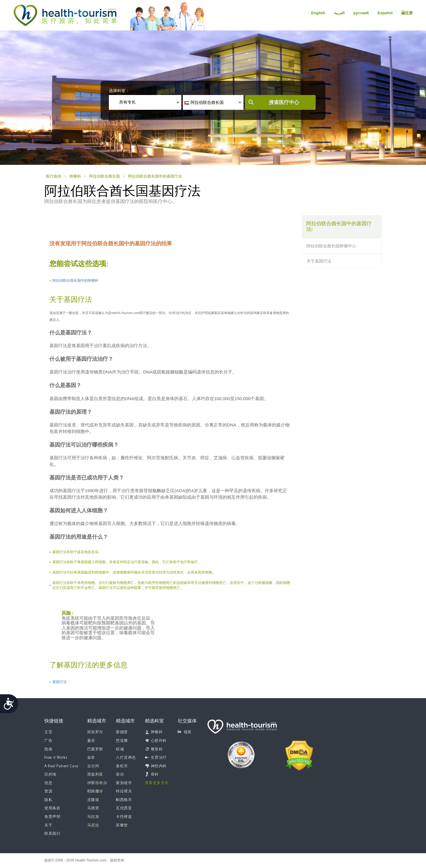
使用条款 (52, 808)
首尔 (120, 775)
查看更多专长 (157, 783)
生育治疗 (159, 758)
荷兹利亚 (95, 775)
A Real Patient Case (61, 766)
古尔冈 (93, 766)
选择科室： (119, 91)
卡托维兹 (124, 817)
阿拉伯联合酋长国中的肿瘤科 (75, 281)
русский (361, 13)
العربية (339, 13)
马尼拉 (93, 826)
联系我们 (52, 834)
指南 (48, 749)
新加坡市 (124, 783)
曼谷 (91, 741)
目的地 (50, 775)
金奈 (91, 758)
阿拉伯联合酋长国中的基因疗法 (155, 176)
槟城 (120, 749)
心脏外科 (159, 741)
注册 (407, 13)
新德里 (122, 732)
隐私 (48, 800)
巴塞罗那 (95, 749)
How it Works (56, 758)
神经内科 (159, 766)
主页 (48, 732)
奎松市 (122, 766)
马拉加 (93, 817)
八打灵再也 (126, 758)
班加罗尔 (95, 732)
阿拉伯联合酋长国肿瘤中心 (331, 246)
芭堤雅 (122, 741)
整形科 (157, 749)
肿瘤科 (75, 176)
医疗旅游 (54, 176)
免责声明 (52, 817)
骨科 (155, 775)
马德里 (93, 808)
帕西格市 (124, 800)
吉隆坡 (93, 800)
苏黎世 (122, 826)
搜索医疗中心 (284, 103)
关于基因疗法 (319, 261)
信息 (48, 783)
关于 (48, 826)
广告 (48, 741)
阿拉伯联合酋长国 (104, 176)
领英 (185, 732)
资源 (48, 791)
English (318, 13)
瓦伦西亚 (124, 808)
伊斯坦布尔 (97, 783)
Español (385, 13)
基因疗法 (59, 682)
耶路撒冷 (95, 791)
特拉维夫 (124, 791)
